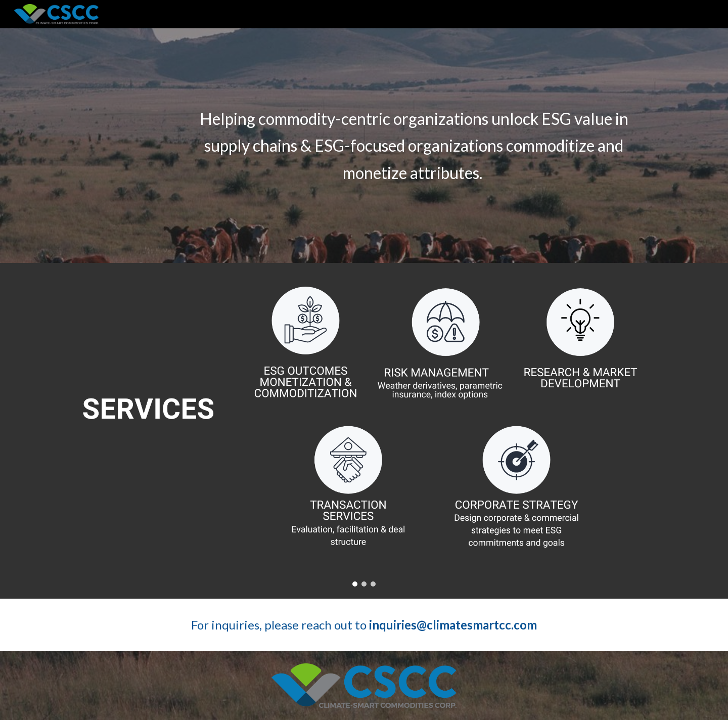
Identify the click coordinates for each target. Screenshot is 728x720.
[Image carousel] (364, 431)
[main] (414, 146)
